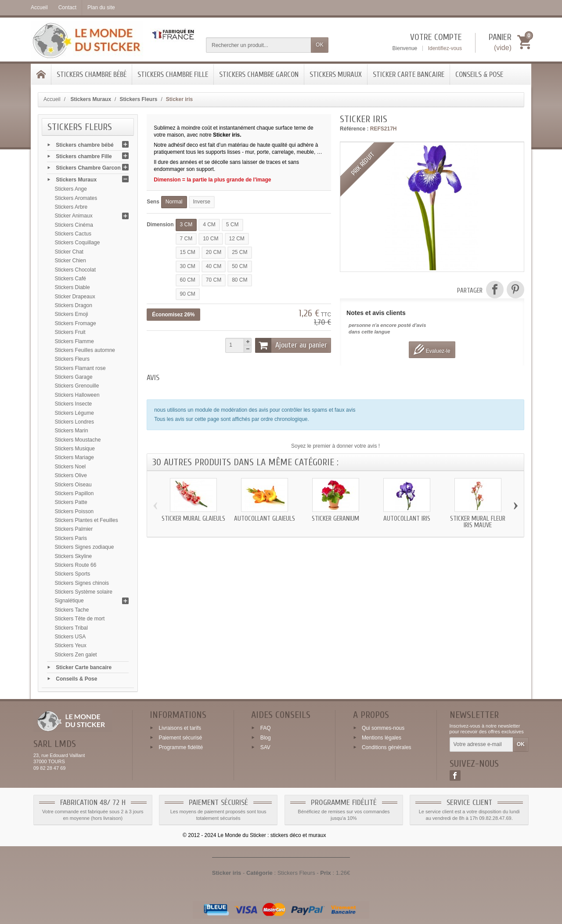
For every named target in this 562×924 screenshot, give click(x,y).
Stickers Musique (75, 449)
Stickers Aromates (76, 198)
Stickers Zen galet (76, 655)
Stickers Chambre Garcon (259, 74)
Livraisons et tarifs (180, 728)
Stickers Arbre (71, 207)
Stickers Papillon (74, 493)
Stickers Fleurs (72, 359)
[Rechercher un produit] (259, 45)
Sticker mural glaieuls (193, 519)
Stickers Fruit (70, 332)
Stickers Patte (71, 502)
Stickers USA (70, 637)
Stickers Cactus (73, 234)
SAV (265, 747)
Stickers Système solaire (84, 592)
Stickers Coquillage (77, 243)
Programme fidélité (181, 747)
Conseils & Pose (479, 74)
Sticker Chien (70, 261)
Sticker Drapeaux (75, 297)
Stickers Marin (72, 431)
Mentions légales (382, 738)
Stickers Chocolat (75, 270)
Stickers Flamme (74, 341)
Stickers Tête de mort (80, 619)
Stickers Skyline (74, 556)
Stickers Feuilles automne (85, 350)
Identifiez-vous (445, 48)
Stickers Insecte (74, 404)
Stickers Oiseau (73, 485)
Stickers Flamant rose (80, 368)
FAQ (266, 728)
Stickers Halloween (77, 395)
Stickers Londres (74, 422)
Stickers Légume (74, 413)
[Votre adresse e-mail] (481, 745)
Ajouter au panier (291, 345)
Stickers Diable (72, 287)
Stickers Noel (70, 467)
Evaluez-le (432, 350)
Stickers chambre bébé (92, 74)
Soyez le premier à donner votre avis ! (335, 446)
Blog (266, 738)
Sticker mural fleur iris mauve (478, 522)
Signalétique (69, 601)
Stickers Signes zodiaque (85, 547)
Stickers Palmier (74, 529)
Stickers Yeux (71, 645)
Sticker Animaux (74, 216)
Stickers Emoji (72, 314)
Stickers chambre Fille (173, 74)
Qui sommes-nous (383, 728)
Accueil (52, 99)
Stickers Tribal (71, 628)
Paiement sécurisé (180, 738)
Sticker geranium (335, 519)
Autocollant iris (407, 519)
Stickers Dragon (74, 305)
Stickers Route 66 (76, 565)
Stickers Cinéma (74, 225)
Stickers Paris (71, 538)
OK (319, 45)
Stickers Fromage (76, 323)
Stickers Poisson (74, 511)
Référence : (354, 129)
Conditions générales (387, 747)
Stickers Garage (74, 377)
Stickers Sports (73, 574)
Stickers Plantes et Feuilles (86, 520)
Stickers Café (70, 279)
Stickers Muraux (336, 74)
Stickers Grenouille (77, 386)
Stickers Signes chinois (82, 583)
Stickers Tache (72, 610)
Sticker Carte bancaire (409, 74)
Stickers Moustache (78, 440)
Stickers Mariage (74, 457)
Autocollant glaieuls (265, 519)
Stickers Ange (71, 189)
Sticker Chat (69, 252)
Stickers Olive (71, 475)
